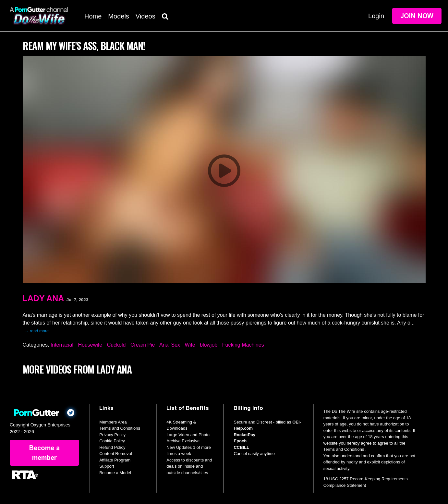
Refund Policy (112, 447)
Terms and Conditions (120, 428)
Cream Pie (143, 345)
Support (107, 466)
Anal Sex (170, 345)
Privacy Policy (112, 435)
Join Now (417, 16)
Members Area (113, 422)
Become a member (44, 453)
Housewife (90, 345)
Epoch (240, 441)
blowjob (209, 345)
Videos (145, 16)
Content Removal (115, 454)
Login (376, 16)
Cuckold (116, 345)
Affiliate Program (115, 460)
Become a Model (115, 473)
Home (93, 16)
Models (118, 16)
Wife (190, 345)
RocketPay (244, 435)
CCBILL (241, 447)
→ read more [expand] (37, 331)
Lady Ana (43, 298)
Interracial (62, 345)
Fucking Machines (243, 345)
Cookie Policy (112, 441)
